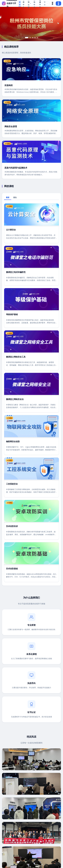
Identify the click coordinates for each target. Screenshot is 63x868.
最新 (8, 197)
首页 (20, 3)
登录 (52, 3)
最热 (15, 197)
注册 (58, 3)
